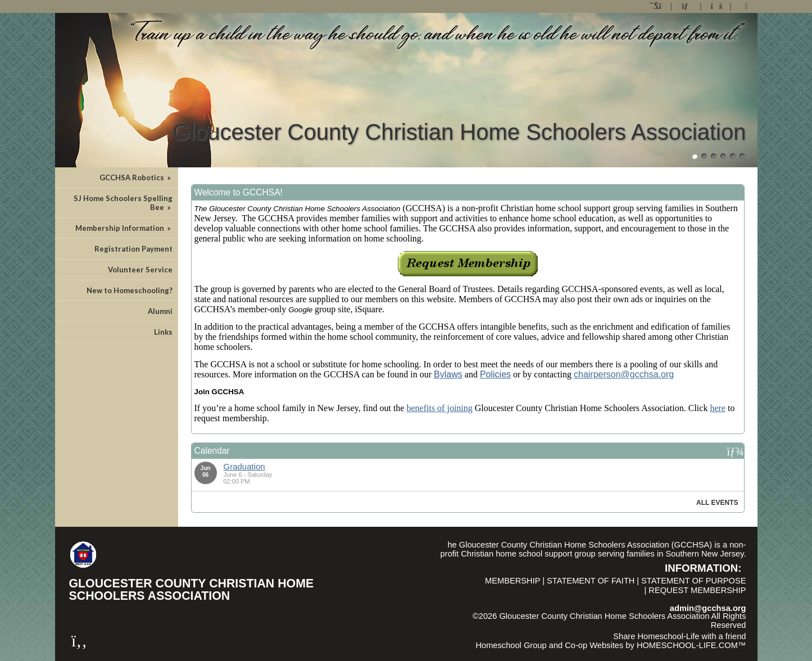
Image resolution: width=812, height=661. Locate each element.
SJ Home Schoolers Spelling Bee (123, 203)
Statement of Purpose (693, 581)
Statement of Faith (591, 581)
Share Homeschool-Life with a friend (679, 636)
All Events (717, 503)
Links (163, 332)
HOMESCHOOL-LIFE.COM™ (691, 645)
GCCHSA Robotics (136, 177)
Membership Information (124, 228)
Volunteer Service (140, 270)
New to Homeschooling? (130, 290)
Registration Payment (133, 249)
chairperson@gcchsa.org (624, 374)
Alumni (160, 311)
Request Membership (697, 590)
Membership (513, 581)
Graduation (244, 466)
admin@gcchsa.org (708, 608)
